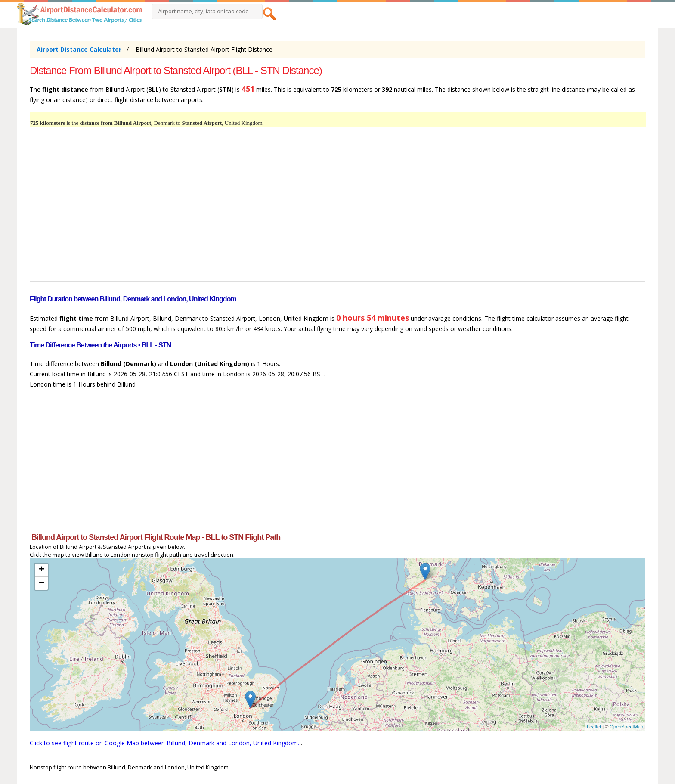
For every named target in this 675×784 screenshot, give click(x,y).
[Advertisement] (288, 209)
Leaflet (594, 727)
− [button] (42, 583)
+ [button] (42, 570)
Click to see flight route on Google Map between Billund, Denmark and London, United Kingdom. (165, 743)
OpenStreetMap (626, 727)
